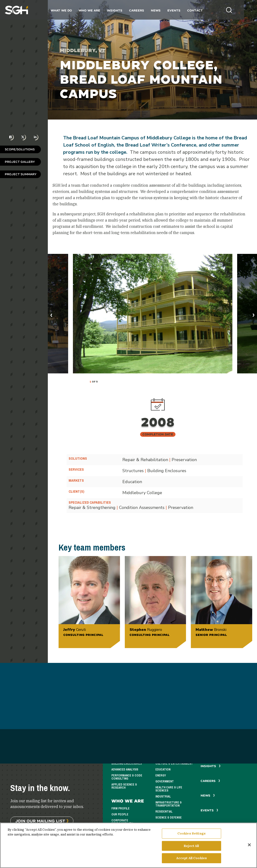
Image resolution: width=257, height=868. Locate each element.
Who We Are (95, 10)
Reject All (191, 846)
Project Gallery (20, 162)
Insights (120, 10)
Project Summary (21, 174)
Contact (201, 10)
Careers (142, 10)
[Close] (249, 845)
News (161, 10)
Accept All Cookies (191, 859)
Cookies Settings (191, 834)
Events (180, 10)
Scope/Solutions (20, 149)
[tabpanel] (153, 314)
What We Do (67, 10)
